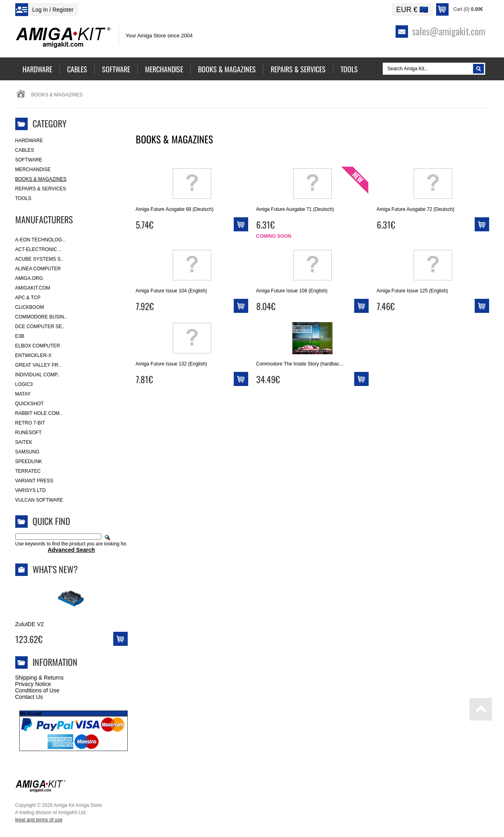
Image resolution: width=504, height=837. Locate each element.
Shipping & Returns (40, 678)
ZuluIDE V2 (30, 624)
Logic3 (24, 384)
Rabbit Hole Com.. (39, 413)
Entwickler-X (34, 355)
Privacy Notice (33, 684)
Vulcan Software (39, 500)
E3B (20, 336)
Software (29, 160)
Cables (25, 150)
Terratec (28, 471)
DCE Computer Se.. (40, 327)
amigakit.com (33, 288)
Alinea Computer (38, 269)
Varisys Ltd (31, 490)
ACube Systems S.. (39, 259)
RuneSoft (29, 433)
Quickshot (30, 404)
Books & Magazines (41, 179)
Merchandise (33, 169)
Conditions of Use (38, 690)
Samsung (28, 452)
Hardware (29, 141)
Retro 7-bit (30, 423)
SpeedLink (29, 461)
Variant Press (34, 481)
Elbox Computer (38, 346)
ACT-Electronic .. (38, 249)
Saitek (24, 442)
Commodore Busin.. (41, 317)
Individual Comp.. (38, 375)
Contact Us (29, 697)
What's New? (55, 569)
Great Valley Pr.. (38, 365)
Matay (23, 394)
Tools (23, 198)
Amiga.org (29, 278)
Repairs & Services (41, 189)
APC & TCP (28, 298)
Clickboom (30, 307)
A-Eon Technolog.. (40, 240)
